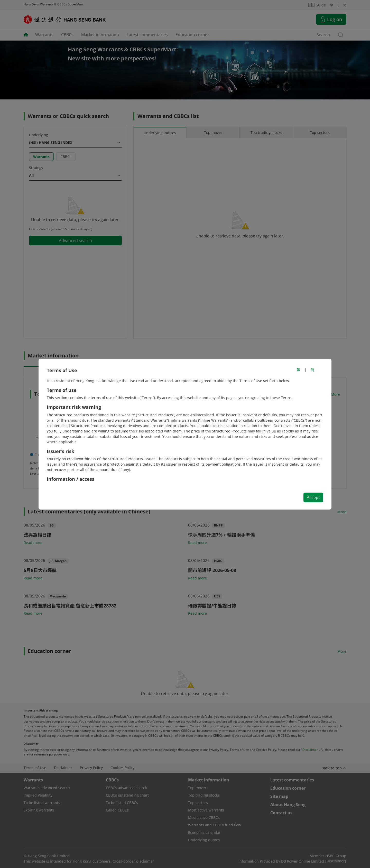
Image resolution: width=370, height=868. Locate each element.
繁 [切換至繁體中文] (299, 370)
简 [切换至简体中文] (312, 370)
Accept (313, 497)
